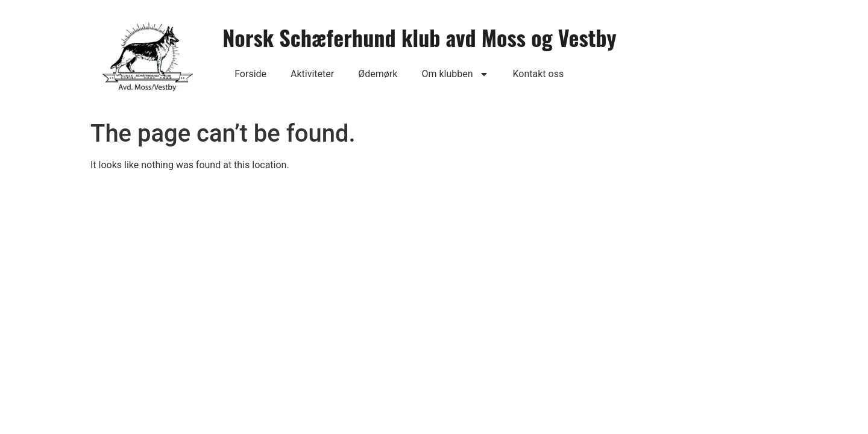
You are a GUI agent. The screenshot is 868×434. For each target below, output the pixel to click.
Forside (250, 74)
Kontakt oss (539, 74)
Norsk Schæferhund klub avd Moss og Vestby (420, 37)
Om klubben (455, 74)
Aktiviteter (312, 74)
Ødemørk (378, 74)
